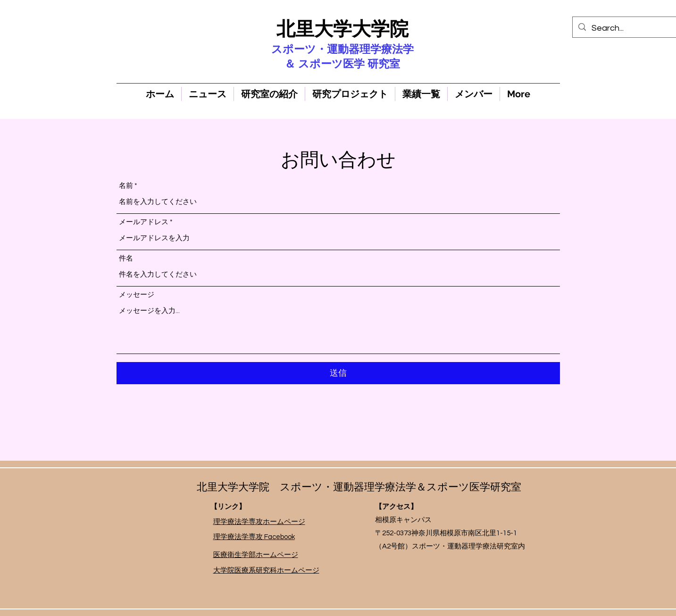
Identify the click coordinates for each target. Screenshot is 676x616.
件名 (126, 258)
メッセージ (137, 295)
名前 (126, 186)
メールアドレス (144, 222)
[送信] (338, 373)
